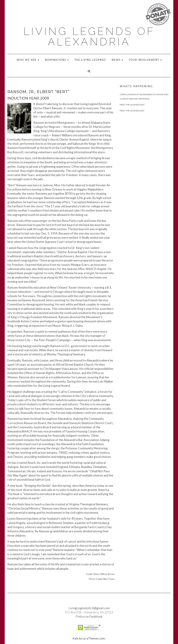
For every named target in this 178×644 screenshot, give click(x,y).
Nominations (57, 60)
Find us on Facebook (89, 616)
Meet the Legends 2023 (132, 111)
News (117, 60)
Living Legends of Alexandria (89, 37)
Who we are (28, 60)
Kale (75, 638)
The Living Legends (90, 60)
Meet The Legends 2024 (132, 105)
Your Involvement (145, 60)
